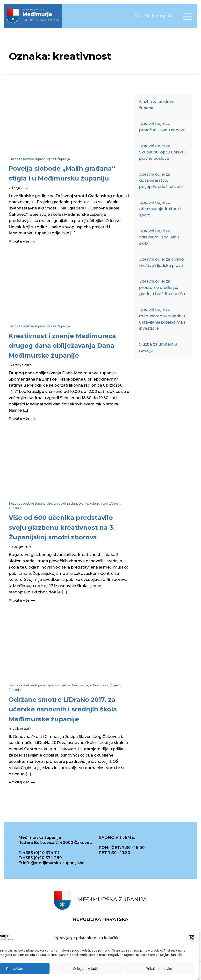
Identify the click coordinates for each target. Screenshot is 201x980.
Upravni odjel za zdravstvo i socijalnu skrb (159, 237)
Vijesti (51, 159)
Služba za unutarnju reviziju (158, 347)
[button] (191, 938)
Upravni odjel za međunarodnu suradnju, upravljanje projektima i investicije (162, 319)
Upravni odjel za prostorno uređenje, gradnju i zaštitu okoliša (162, 287)
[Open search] (170, 16)
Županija (64, 159)
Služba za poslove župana (27, 159)
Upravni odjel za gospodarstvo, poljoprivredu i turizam (161, 181)
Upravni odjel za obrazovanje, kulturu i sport (78, 504)
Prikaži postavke (159, 969)
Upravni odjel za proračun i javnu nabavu (162, 127)
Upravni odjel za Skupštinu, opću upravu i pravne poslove (163, 152)
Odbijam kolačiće (87, 969)
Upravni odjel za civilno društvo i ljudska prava (162, 262)
